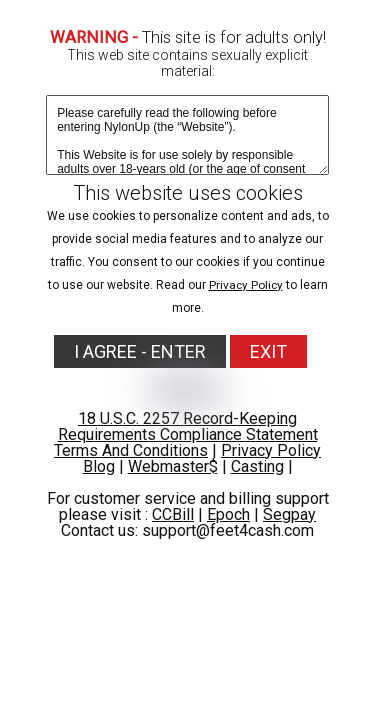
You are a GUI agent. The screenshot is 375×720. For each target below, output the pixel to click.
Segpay (289, 514)
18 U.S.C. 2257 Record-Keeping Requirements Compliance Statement (188, 426)
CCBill (173, 514)
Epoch (228, 514)
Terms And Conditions (131, 450)
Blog (99, 466)
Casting (257, 466)
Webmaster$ (173, 466)
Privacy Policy (246, 285)
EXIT (268, 351)
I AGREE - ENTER (140, 351)
